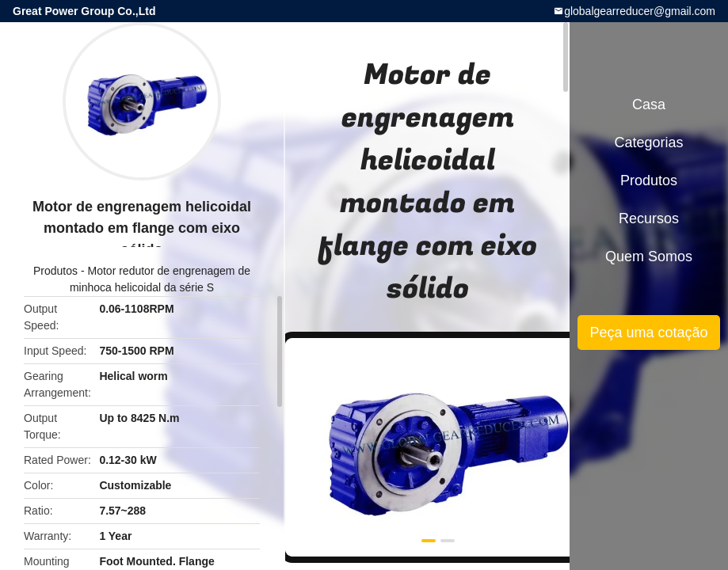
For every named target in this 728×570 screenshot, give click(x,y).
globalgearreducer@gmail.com (640, 11)
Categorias (648, 142)
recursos (649, 218)
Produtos (55, 271)
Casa (649, 104)
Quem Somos (649, 256)
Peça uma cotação (648, 332)
